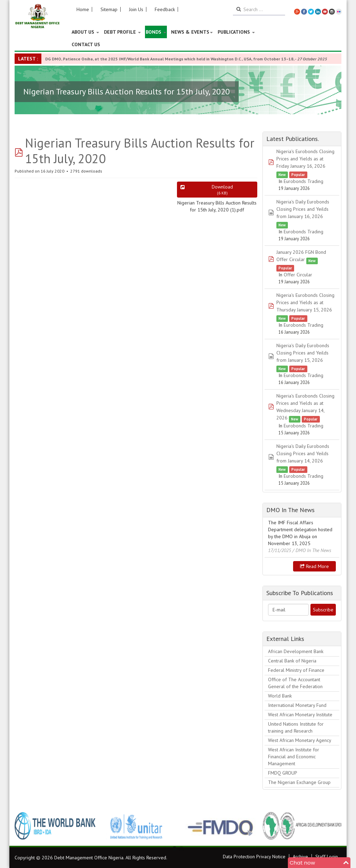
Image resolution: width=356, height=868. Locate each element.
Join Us (136, 9)
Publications (236, 32)
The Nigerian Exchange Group (299, 782)
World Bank (280, 696)
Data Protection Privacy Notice (254, 857)
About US (85, 32)
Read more (314, 566)
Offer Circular (298, 275)
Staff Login (327, 857)
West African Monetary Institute (300, 715)
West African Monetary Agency (300, 740)
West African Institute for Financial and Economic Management (294, 757)
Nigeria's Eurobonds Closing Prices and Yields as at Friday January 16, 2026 (305, 159)
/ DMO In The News (312, 550)
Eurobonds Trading (304, 181)
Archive (300, 857)
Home (83, 9)
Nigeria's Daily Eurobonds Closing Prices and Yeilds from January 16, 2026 (303, 209)
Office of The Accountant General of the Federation (295, 683)
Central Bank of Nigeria (292, 661)
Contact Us (86, 44)
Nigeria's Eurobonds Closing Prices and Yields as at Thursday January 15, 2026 (305, 302)
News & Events (192, 32)
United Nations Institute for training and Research (296, 727)
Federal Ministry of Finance (296, 670)
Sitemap (109, 9)
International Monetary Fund (297, 705)
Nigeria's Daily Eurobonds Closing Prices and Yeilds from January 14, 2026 (303, 453)
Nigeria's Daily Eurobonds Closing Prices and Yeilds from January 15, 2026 (303, 353)
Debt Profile (122, 32)
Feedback (165, 9)
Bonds (156, 32)
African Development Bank (296, 651)
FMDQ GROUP (283, 773)
